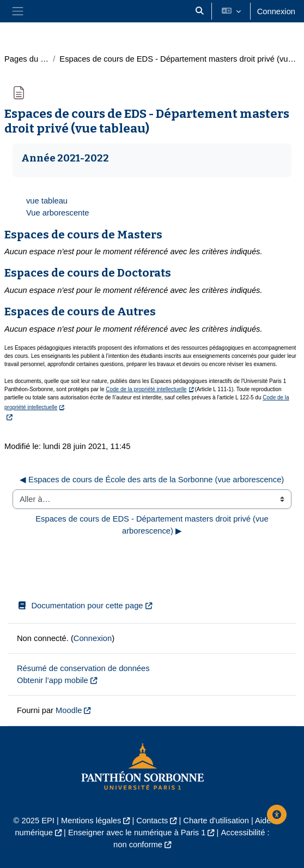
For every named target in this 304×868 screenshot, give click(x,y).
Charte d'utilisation (216, 821)
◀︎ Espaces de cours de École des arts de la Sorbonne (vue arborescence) (152, 480)
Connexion (276, 11)
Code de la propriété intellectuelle (146, 389)
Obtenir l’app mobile (53, 680)
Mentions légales (91, 821)
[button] (199, 11)
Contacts (152, 821)
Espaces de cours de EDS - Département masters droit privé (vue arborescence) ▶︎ (153, 525)
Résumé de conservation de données (83, 668)
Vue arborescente (58, 213)
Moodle (69, 710)
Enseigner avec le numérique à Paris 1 (137, 833)
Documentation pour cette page (80, 606)
